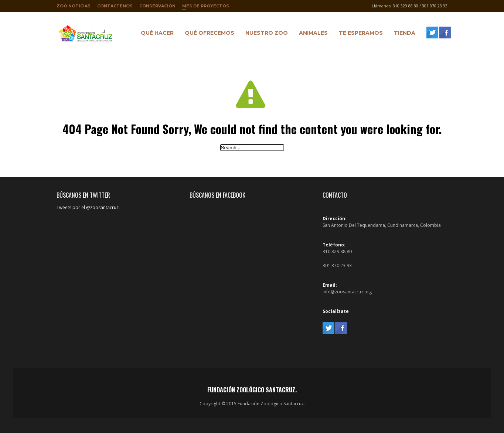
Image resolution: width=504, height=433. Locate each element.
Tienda (403, 34)
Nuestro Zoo (265, 34)
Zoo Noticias (74, 6)
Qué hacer (155, 34)
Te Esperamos (359, 34)
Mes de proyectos (206, 8)
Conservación (157, 6)
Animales (311, 34)
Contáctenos (115, 6)
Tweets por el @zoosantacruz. (88, 207)
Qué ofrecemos (208, 34)
